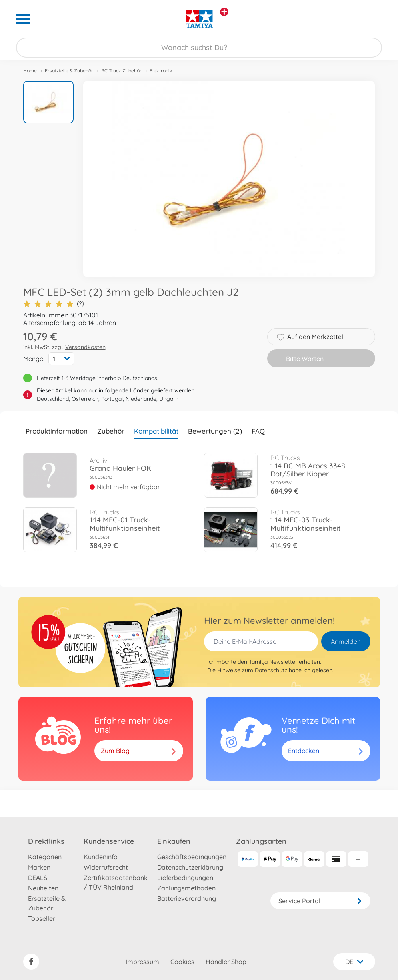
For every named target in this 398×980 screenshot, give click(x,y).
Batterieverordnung (187, 898)
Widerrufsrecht (106, 867)
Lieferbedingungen (185, 878)
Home (30, 71)
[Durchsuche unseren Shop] (199, 48)
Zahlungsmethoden (186, 888)
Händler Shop (226, 962)
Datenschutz (271, 670)
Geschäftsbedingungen (192, 857)
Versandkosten (85, 347)
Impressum (142, 962)
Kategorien (45, 857)
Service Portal (320, 901)
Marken (39, 867)
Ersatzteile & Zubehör (69, 71)
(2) (54, 304)
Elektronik (161, 71)
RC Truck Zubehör (121, 71)
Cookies (182, 962)
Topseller (42, 918)
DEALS (38, 878)
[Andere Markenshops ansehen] (224, 12)
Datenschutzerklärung (190, 867)
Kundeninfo (101, 857)
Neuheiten (43, 888)
